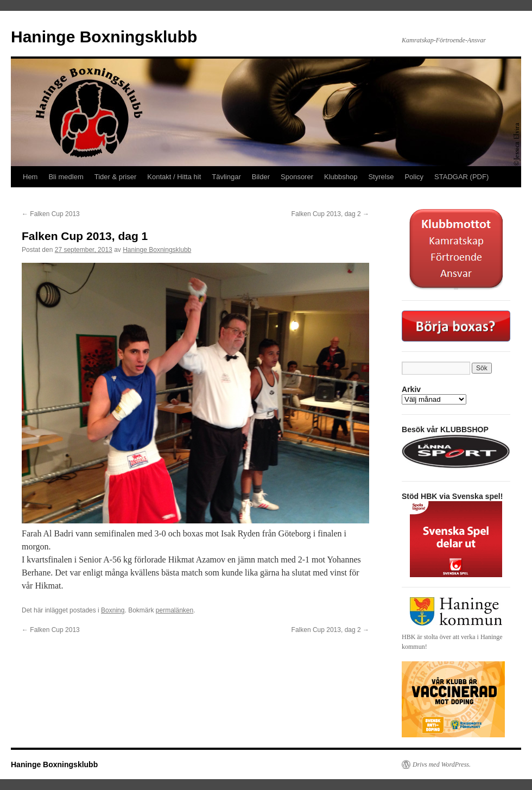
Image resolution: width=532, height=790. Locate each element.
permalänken (175, 610)
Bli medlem (66, 177)
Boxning (113, 610)
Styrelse (381, 177)
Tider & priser (116, 177)
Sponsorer (297, 177)
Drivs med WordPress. (442, 764)
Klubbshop (341, 177)
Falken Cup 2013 (51, 214)
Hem (30, 177)
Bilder (261, 177)
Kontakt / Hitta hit (174, 177)
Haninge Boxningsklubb (104, 37)
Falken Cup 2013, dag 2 (330, 214)
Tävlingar (226, 177)
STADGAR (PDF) (461, 177)
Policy (414, 177)
